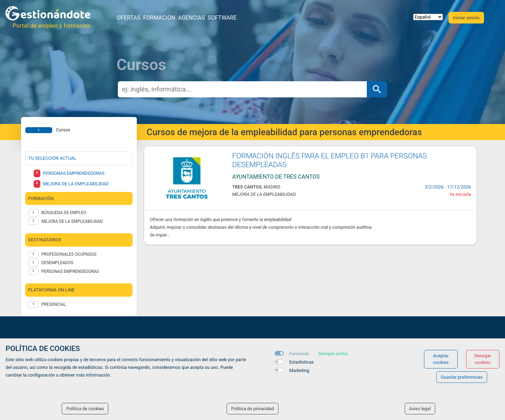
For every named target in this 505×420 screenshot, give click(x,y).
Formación (159, 18)
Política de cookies (85, 409)
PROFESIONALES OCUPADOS (69, 254)
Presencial (54, 304)
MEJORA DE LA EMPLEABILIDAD (72, 221)
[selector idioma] (428, 17)
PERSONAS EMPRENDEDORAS (70, 271)
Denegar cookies (483, 359)
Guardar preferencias (462, 377)
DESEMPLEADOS (57, 263)
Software (222, 18)
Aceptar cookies (441, 359)
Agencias (192, 18)
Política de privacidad (252, 409)
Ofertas (129, 18)
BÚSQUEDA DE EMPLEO (64, 213)
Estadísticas (302, 362)
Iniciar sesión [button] (466, 18)
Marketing (299, 370)
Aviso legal (420, 409)
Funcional (299, 354)
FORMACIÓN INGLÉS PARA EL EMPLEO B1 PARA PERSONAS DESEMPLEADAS (329, 160)
